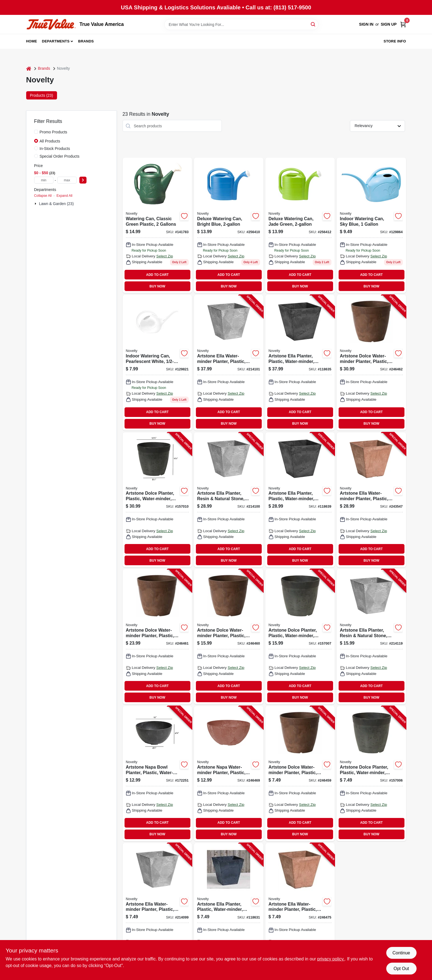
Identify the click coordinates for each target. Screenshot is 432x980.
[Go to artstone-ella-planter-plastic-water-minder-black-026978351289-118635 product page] (300, 363)
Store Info (395, 41)
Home (32, 41)
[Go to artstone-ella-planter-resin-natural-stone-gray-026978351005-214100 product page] (229, 500)
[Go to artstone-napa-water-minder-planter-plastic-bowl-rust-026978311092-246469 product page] (229, 774)
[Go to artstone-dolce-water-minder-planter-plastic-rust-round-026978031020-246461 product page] (157, 637)
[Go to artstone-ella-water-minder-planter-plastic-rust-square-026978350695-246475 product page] (300, 911)
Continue (401, 953)
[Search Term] (241, 25)
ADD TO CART (157, 275)
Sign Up (389, 24)
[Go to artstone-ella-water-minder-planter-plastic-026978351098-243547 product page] (371, 500)
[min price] (44, 180)
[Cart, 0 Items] (403, 24)
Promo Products (53, 132)
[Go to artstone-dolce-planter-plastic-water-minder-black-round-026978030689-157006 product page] (371, 774)
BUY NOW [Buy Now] (157, 286)
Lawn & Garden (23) (56, 204)
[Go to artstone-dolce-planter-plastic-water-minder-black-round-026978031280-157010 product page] (157, 500)
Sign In (366, 24)
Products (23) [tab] (42, 95)
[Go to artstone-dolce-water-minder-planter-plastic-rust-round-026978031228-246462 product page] (371, 363)
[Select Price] (83, 180)
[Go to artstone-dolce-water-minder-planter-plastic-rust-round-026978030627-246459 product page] (300, 774)
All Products (50, 141)
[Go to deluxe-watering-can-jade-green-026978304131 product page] (300, 225)
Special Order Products (60, 156)
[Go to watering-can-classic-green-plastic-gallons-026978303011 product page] (157, 225)
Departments (56, 41)
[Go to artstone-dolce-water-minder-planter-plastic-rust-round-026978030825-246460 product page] (229, 637)
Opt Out (401, 969)
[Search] (313, 24)
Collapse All (43, 196)
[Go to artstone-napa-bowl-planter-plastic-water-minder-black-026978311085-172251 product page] (157, 774)
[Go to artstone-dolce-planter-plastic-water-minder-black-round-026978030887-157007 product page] (300, 637)
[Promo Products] (36, 132)
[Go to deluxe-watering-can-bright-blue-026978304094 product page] (229, 225)
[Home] (29, 68)
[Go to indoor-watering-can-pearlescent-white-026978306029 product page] (157, 363)
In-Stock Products (55, 149)
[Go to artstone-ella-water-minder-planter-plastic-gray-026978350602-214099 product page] (157, 911)
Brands (86, 41)
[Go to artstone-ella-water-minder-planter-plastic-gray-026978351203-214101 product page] (229, 363)
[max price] (67, 180)
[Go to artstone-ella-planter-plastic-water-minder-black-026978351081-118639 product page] (300, 500)
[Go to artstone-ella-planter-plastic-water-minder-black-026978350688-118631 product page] (229, 911)
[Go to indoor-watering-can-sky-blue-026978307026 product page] (371, 225)
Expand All (64, 196)
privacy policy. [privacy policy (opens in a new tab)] (331, 959)
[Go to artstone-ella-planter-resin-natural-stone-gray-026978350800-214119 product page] (371, 637)
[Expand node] (36, 204)
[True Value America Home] (51, 24)
